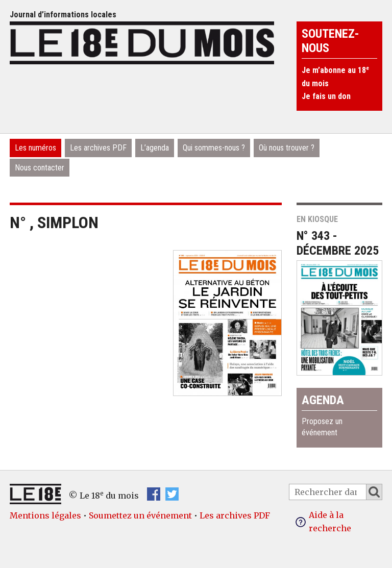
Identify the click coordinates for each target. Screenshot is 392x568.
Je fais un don (326, 96)
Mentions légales (45, 515)
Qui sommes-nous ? (214, 148)
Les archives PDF (98, 148)
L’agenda (155, 148)
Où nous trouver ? (287, 148)
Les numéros (35, 148)
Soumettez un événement (140, 515)
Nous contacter (40, 168)
